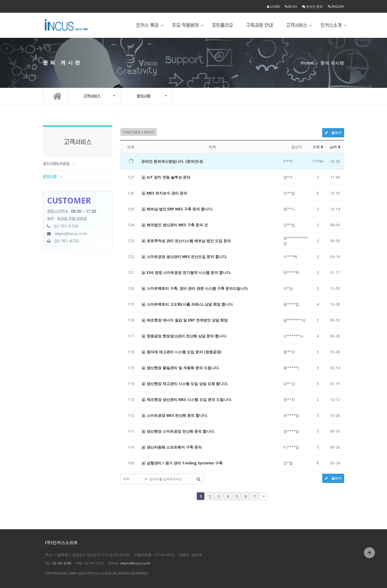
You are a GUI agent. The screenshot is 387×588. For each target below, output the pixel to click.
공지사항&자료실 (56, 164)
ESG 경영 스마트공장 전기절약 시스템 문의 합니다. (186, 272)
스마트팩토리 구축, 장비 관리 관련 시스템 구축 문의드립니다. (195, 288)
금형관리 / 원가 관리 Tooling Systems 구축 (182, 463)
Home (307, 63)
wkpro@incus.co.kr (71, 234)
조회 (318, 147)
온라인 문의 (312, 6)
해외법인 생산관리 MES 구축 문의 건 (175, 225)
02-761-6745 (66, 226)
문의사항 (50, 177)
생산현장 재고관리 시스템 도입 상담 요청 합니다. (185, 384)
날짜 (335, 147)
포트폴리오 (222, 25)
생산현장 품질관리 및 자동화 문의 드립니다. (181, 368)
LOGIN (273, 6)
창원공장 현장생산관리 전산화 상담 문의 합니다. (184, 336)
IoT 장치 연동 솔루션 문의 (166, 177)
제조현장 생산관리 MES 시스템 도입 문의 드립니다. (187, 399)
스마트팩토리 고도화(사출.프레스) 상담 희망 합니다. (188, 304)
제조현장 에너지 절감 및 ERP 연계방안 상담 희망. (185, 320)
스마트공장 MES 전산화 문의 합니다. (175, 415)
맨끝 (264, 496)
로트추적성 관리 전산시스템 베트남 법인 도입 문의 (186, 241)
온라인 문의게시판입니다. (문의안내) (172, 161)
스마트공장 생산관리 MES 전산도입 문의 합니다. (184, 257)
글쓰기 (333, 133)
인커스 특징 (147, 25)
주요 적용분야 (185, 25)
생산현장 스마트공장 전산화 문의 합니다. (178, 431)
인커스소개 (331, 25)
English (336, 6)
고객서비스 (297, 25)
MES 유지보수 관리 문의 (164, 193)
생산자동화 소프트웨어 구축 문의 (172, 447)
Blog (291, 6)
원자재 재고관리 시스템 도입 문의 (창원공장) (181, 352)
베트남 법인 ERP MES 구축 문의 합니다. (177, 209)
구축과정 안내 (259, 25)
